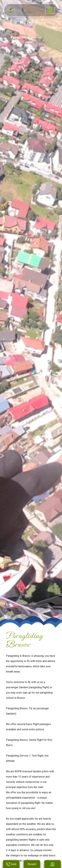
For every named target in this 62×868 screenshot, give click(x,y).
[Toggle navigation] (50, 10)
